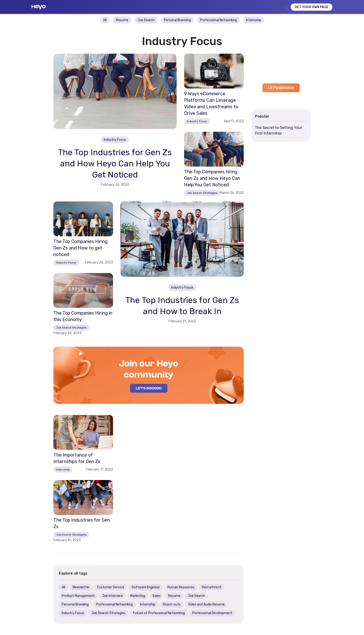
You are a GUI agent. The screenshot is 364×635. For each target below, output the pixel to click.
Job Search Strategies (202, 193)
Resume (174, 596)
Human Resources (181, 587)
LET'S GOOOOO (149, 388)
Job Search (196, 596)
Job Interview (112, 596)
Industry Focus (197, 121)
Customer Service (111, 587)
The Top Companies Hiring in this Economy (83, 316)
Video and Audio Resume (206, 604)
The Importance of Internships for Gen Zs (77, 458)
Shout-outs (172, 604)
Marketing (138, 596)
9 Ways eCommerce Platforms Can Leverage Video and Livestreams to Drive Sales (211, 103)
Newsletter (81, 587)
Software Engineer (146, 587)
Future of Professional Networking (159, 613)
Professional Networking (114, 604)
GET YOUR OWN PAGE (312, 7)
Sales (157, 596)
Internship (63, 470)
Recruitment (212, 587)
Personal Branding (75, 604)
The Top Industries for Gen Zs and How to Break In (182, 306)
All (63, 587)
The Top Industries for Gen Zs (82, 523)
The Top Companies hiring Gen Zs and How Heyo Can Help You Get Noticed (212, 178)
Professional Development (212, 613)
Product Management (78, 596)
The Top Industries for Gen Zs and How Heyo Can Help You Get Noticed (115, 163)
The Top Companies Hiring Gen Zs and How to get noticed (81, 248)
